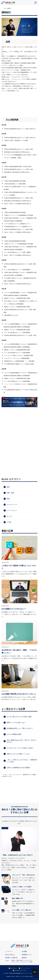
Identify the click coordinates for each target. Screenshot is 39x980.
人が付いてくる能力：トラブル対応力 (22, 887)
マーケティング (12, 505)
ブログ (7, 961)
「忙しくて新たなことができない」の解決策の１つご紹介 (22, 761)
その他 (9, 522)
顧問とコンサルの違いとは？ (16, 723)
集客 (8, 487)
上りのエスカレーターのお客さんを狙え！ (21, 748)
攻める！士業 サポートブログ (18, 976)
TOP (5, 8)
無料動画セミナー (27, 955)
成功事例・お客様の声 (11, 958)
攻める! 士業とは (10, 955)
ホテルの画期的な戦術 (14, 734)
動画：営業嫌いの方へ (18, 898)
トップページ (9, 951)
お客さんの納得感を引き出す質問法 (18, 768)
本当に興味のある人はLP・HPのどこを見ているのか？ (22, 741)
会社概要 (24, 951)
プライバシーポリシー (26, 968)
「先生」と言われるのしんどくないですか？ (17, 855)
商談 (8, 499)
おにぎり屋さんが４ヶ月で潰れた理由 (19, 717)
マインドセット (12, 510)
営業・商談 (10, 493)
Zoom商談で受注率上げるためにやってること (19, 694)
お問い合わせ (14, 968)
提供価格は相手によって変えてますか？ (20, 728)
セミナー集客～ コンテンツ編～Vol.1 (22, 910)
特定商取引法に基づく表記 (21, 970)
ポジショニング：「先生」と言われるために (24, 875)
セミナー (10, 516)
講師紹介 (24, 958)
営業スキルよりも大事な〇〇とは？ (18, 754)
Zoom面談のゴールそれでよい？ (14, 609)
